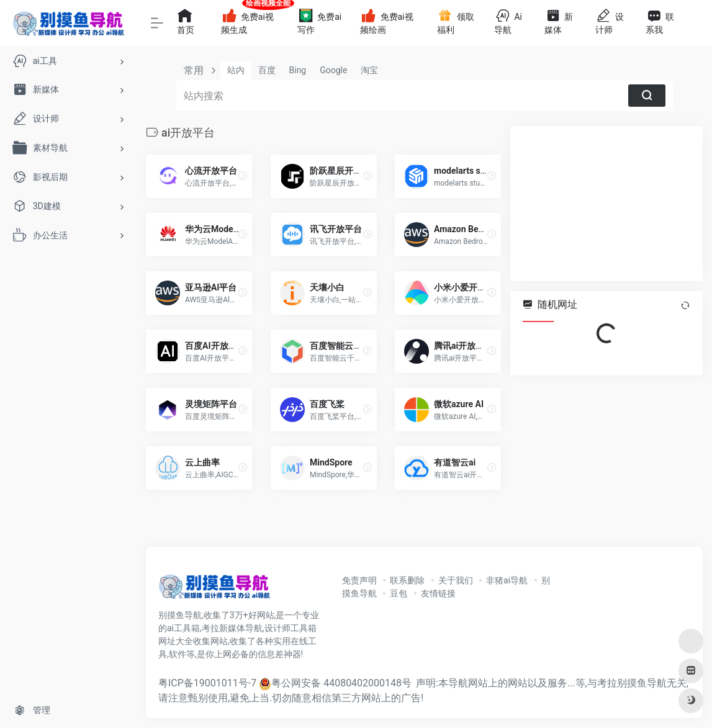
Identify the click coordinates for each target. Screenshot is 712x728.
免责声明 (359, 580)
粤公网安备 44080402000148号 (341, 683)
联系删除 (407, 580)
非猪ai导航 (507, 580)
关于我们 (456, 580)
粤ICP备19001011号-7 (207, 683)
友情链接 (438, 593)
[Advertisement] (606, 204)
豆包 (399, 593)
